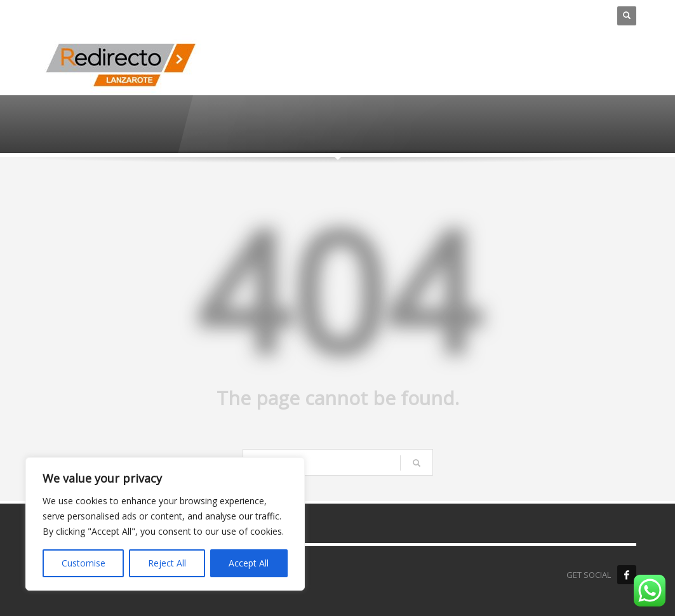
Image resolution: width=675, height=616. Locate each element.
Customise (84, 563)
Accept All (249, 563)
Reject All (167, 563)
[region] (165, 524)
